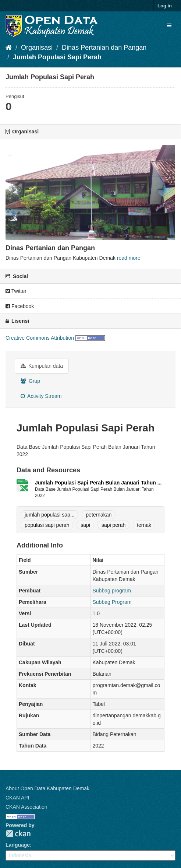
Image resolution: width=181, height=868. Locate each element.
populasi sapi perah (47, 525)
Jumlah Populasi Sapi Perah (57, 57)
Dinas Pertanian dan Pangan (104, 48)
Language (18, 845)
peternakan (99, 515)
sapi (85, 525)
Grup (30, 381)
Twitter (16, 291)
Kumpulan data (42, 366)
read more (129, 258)
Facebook (20, 306)
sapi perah (113, 525)
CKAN (18, 834)
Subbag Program (112, 602)
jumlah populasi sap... (49, 515)
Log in (165, 6)
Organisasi (37, 48)
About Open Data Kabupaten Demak (47, 788)
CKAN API (17, 798)
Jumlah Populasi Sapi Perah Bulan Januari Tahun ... (98, 483)
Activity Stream (41, 396)
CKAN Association (26, 807)
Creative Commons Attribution (40, 338)
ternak (144, 525)
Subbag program (112, 591)
